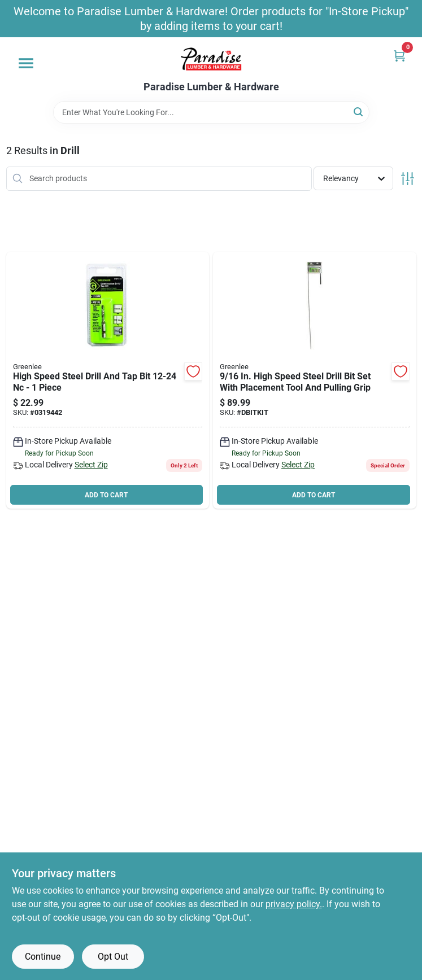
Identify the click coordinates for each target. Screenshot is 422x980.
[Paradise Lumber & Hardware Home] (211, 59)
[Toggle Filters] (408, 179)
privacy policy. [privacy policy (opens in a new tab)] (294, 904)
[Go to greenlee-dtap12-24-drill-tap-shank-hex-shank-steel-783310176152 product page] (108, 380)
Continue (43, 957)
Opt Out (113, 957)
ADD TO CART (106, 495)
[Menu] (26, 63)
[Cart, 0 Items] (399, 56)
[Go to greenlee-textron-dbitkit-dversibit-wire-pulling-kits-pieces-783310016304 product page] (315, 380)
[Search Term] (211, 112)
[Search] (359, 111)
